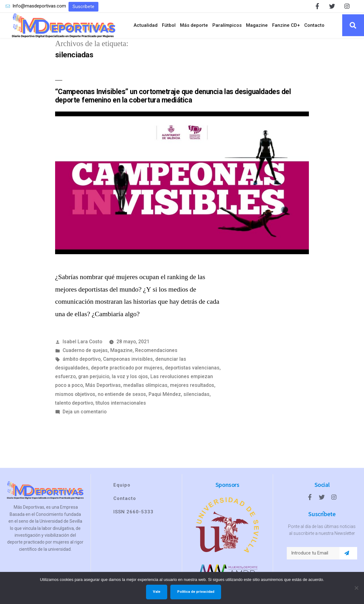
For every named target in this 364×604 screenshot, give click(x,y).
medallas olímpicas (145, 385)
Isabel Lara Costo (82, 342)
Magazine (257, 25)
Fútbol (169, 25)
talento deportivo (74, 403)
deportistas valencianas (192, 368)
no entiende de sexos (122, 394)
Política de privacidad (196, 592)
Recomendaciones (156, 350)
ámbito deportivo (82, 359)
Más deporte (194, 25)
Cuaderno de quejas (85, 350)
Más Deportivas (103, 385)
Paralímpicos (227, 25)
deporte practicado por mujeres (127, 368)
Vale (157, 592)
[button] (83, 7)
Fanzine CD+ (286, 25)
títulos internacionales (121, 403)
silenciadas (196, 394)
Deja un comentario (85, 412)
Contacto (314, 25)
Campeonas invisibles (128, 359)
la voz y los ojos (130, 376)
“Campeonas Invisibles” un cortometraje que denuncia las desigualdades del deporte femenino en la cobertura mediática (173, 96)
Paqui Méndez (165, 394)
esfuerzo (65, 376)
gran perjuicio (94, 376)
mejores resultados (192, 385)
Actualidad (146, 25)
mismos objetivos (75, 394)
